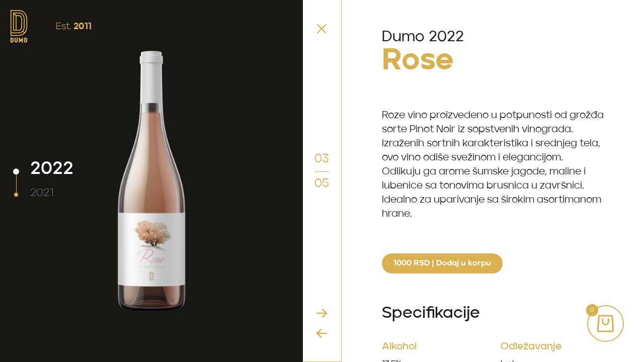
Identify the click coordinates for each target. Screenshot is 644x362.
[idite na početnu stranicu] (19, 26)
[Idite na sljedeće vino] (322, 313)
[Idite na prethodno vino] (322, 333)
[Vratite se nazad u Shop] (322, 29)
